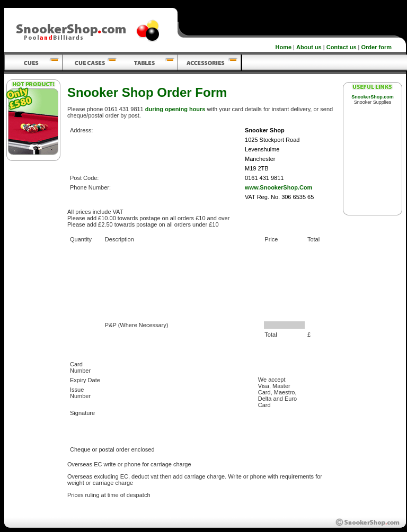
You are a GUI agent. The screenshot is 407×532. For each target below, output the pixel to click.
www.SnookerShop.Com (278, 187)
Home (284, 47)
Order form (377, 47)
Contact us (342, 47)
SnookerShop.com (373, 97)
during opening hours (175, 109)
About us (309, 47)
